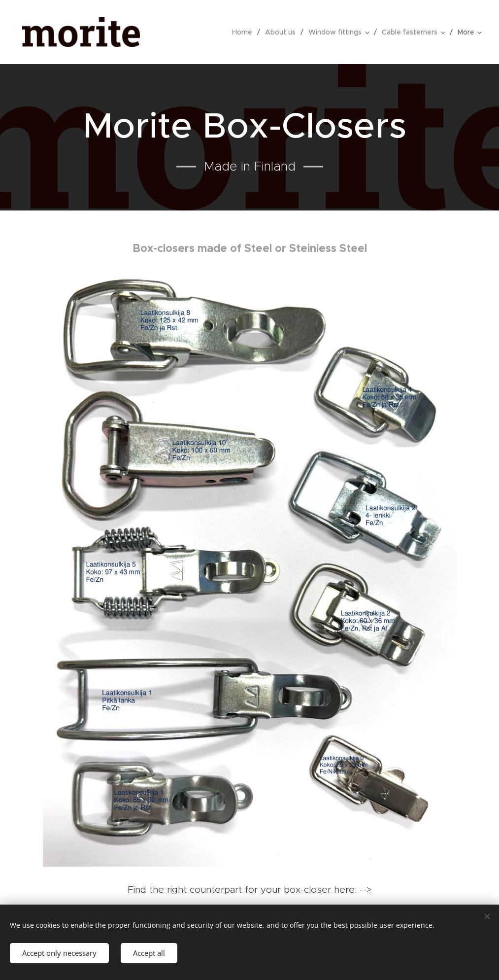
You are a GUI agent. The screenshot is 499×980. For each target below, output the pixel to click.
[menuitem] (245, 32)
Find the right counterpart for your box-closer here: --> (250, 890)
